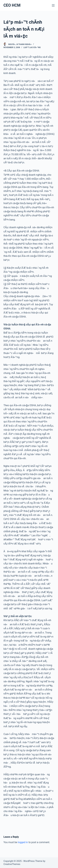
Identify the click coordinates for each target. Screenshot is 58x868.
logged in (23, 842)
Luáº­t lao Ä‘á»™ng (32, 47)
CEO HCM (12, 5)
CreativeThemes (12, 864)
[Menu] (53, 5)
